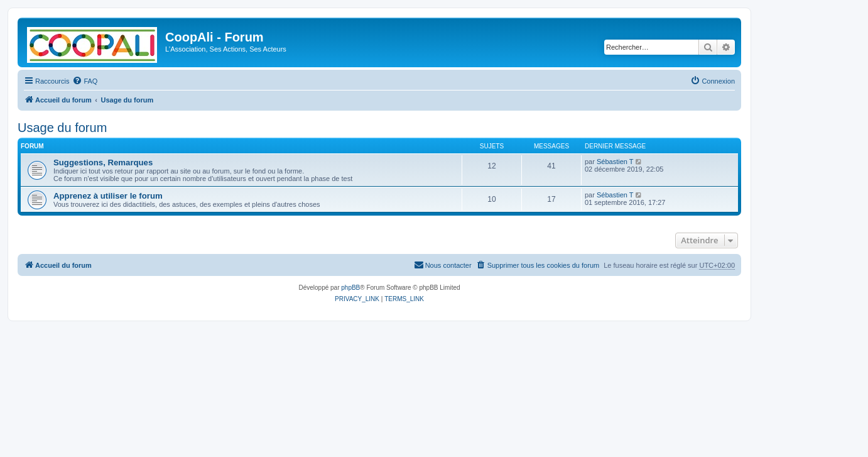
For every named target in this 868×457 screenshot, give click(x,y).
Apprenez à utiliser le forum (108, 196)
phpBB (350, 288)
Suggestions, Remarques (103, 162)
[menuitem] (85, 81)
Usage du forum (62, 128)
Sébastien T (615, 162)
